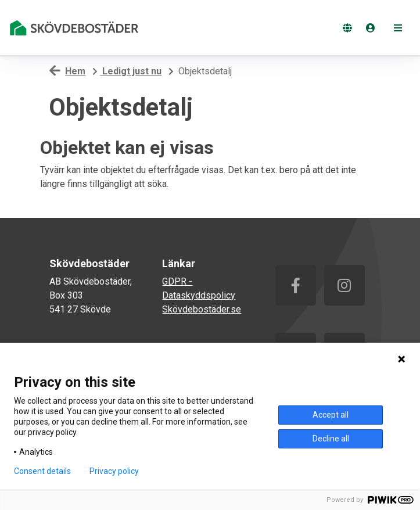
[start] (76, 28)
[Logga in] (371, 28)
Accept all (331, 415)
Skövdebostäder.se (202, 309)
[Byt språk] (347, 28)
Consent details (42, 471)
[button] (398, 28)
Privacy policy (114, 471)
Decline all (331, 439)
